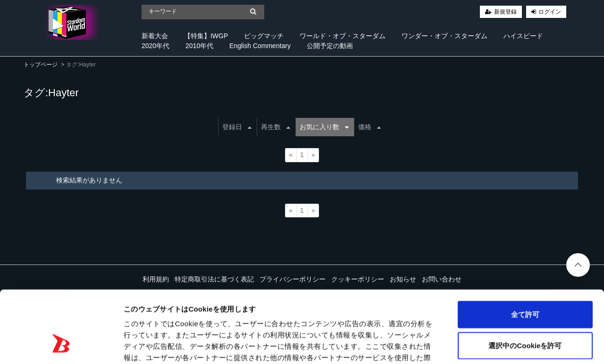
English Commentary (260, 46)
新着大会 (155, 36)
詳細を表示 (455, 345)
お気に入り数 (324, 127)
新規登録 (505, 12)
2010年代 (199, 46)
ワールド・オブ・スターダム (343, 36)
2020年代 (155, 46)
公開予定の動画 (330, 46)
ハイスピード (523, 36)
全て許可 (525, 252)
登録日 (237, 127)
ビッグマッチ (264, 36)
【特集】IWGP (206, 36)
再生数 (276, 127)
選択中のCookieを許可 (525, 284)
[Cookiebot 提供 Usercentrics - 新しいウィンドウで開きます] (61, 346)
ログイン (550, 12)
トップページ (41, 65)
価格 (369, 127)
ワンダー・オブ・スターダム (445, 36)
